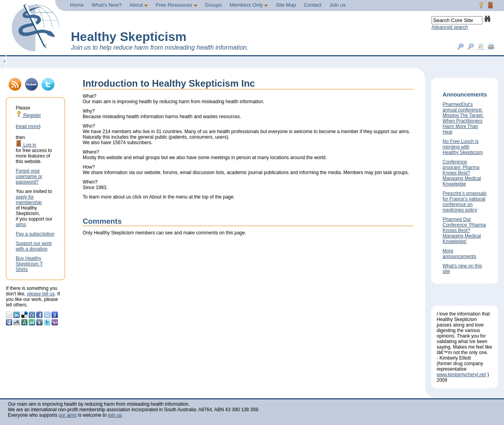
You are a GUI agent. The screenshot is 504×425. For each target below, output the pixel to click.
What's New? (107, 5)
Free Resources (176, 5)
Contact (313, 5)
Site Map (286, 5)
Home (77, 5)
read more (28, 126)
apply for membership (29, 200)
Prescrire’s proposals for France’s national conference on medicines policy (465, 202)
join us (115, 415)
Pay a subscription (35, 234)
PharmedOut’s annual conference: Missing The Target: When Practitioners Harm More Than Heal (463, 118)
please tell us (41, 294)
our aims (68, 415)
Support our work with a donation (34, 246)
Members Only (249, 5)
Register (28, 115)
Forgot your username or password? (29, 176)
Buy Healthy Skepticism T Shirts (29, 264)
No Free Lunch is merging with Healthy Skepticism (463, 147)
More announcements (459, 254)
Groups (214, 5)
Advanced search (450, 27)
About (139, 5)
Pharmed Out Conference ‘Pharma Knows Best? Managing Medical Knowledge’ (464, 230)
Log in (26, 145)
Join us (337, 5)
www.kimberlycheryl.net (461, 375)
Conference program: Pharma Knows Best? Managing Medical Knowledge (462, 173)
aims (21, 225)
